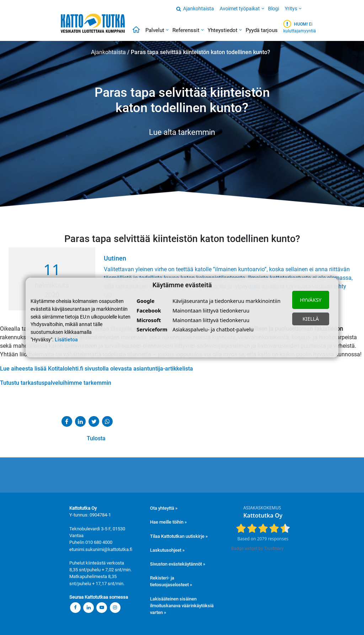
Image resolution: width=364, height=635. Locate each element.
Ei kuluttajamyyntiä (300, 27)
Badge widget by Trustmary (257, 549)
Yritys (291, 9)
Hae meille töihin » (168, 522)
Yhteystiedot (223, 30)
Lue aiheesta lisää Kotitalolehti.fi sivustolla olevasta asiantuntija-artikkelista (97, 369)
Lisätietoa (66, 340)
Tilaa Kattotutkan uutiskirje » (179, 536)
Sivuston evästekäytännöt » (178, 564)
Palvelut (155, 30)
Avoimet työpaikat (240, 9)
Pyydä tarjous (262, 30)
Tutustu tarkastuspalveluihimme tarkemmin (56, 383)
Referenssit (186, 30)
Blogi (274, 9)
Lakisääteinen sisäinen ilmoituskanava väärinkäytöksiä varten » (182, 606)
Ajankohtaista (199, 9)
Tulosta (83, 438)
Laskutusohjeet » (167, 550)
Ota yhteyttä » (164, 508)
